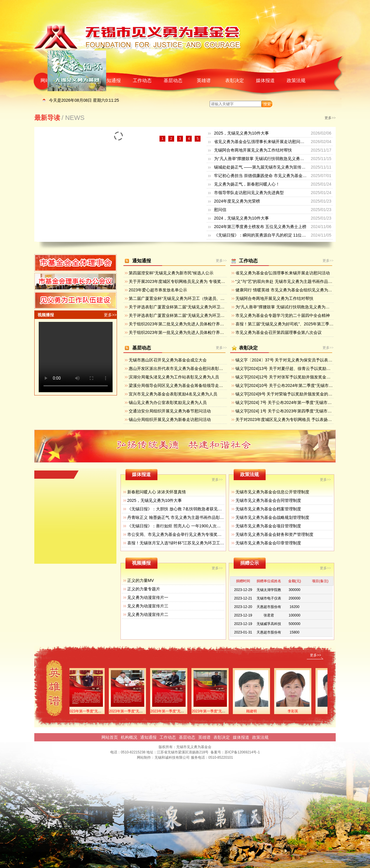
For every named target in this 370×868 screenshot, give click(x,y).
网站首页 (110, 737)
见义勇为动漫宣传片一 (148, 597)
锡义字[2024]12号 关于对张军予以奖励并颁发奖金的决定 (287, 377)
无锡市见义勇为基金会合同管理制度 (268, 500)
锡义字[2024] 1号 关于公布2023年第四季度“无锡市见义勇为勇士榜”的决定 (303, 411)
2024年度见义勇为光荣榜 (237, 201)
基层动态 (173, 80)
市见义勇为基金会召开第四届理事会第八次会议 (279, 332)
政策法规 (296, 80)
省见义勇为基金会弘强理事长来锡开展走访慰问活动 (261, 142)
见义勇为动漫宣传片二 (148, 614)
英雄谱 (204, 80)
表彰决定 (235, 80)
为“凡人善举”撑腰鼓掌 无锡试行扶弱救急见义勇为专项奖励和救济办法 (277, 159)
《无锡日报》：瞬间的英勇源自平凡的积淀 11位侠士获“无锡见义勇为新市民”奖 (286, 235)
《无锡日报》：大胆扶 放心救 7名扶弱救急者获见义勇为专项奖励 (187, 509)
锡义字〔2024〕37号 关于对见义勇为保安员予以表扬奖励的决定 (294, 360)
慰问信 (220, 210)
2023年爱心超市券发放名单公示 (158, 290)
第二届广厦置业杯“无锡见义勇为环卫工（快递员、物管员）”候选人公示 (194, 298)
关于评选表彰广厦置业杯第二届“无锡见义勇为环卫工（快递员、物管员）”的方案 (202, 315)
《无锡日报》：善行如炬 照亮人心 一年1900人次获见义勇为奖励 (186, 526)
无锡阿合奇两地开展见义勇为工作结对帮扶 (253, 150)
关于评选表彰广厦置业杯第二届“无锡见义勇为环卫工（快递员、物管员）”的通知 (202, 307)
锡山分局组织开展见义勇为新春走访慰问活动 (170, 419)
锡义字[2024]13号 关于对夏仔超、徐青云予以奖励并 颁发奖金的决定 (298, 368)
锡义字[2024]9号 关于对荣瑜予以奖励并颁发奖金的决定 (286, 394)
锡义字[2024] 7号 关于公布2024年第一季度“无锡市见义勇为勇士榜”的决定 (303, 402)
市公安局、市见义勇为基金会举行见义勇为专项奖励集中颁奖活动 (187, 534)
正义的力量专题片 (144, 589)
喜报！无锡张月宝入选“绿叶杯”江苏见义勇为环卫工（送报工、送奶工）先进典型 (200, 543)
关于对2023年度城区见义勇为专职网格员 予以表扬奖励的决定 (292, 419)
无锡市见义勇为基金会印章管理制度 (268, 543)
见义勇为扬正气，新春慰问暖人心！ (247, 184)
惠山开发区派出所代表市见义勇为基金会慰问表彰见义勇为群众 (186, 368)
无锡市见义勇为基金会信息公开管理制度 (272, 492)
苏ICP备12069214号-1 (242, 752)
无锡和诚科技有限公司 (172, 757)
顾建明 (257, 711)
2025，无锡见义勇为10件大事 (241, 133)
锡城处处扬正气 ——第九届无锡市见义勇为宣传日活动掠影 (268, 167)
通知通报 (111, 80)
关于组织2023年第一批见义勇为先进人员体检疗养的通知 (180, 332)
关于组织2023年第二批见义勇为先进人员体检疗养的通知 (180, 324)
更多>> (330, 118)
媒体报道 (265, 80)
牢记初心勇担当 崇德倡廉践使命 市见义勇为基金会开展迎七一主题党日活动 (283, 176)
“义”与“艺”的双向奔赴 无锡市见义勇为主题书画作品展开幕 (288, 281)
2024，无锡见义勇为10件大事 (241, 218)
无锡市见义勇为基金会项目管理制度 (268, 526)
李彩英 (298, 711)
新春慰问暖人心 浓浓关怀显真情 (157, 492)
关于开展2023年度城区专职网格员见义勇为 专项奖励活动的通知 (187, 281)
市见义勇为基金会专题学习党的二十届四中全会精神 (283, 315)
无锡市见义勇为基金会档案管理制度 (268, 509)
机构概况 (129, 737)
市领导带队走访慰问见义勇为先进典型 (249, 193)
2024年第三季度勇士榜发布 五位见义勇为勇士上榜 (260, 227)
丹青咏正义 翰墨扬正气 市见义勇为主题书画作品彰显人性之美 (184, 517)
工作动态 (142, 80)
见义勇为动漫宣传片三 (148, 606)
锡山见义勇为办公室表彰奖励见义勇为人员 (168, 402)
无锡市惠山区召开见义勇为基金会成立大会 (168, 360)
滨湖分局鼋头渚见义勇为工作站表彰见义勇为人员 (174, 377)
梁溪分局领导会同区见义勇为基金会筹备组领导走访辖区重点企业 (188, 385)
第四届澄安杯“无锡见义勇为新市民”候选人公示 (171, 273)
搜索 (267, 104)
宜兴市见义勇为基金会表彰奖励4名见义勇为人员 (173, 394)
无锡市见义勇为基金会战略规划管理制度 (272, 517)
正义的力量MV (141, 580)
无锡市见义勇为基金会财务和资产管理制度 (274, 534)
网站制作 (144, 757)
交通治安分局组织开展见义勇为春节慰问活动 (170, 411)
